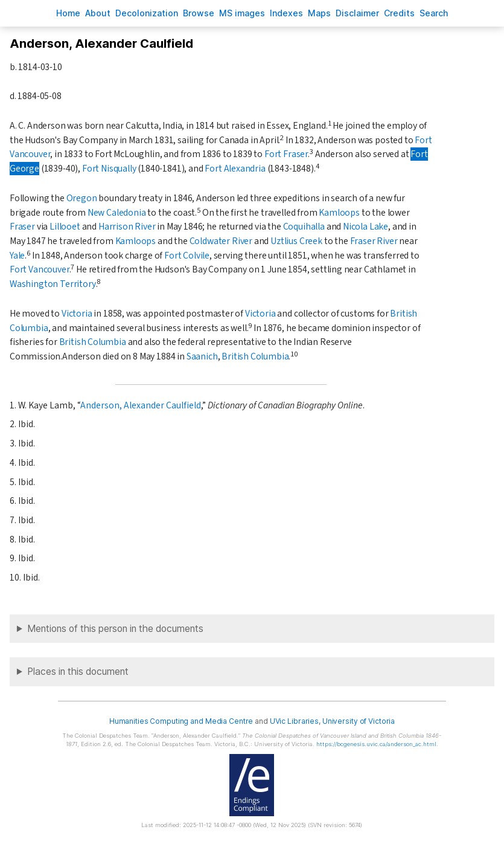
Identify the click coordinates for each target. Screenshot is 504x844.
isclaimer (357, 13)
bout (98, 13)
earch (434, 13)
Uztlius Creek (296, 241)
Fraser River (374, 241)
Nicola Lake (365, 227)
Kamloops (339, 213)
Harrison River (127, 227)
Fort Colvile (187, 256)
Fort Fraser (286, 154)
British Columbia (93, 342)
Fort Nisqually (109, 169)
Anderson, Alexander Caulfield (141, 405)
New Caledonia (117, 213)
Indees (286, 13)
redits (399, 13)
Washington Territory (53, 284)
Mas (319, 13)
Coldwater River (221, 241)
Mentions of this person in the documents (115, 629)
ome (68, 13)
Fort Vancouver (40, 269)
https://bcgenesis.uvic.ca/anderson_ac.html (376, 744)
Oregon (82, 198)
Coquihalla (304, 227)
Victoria (77, 314)
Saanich (202, 356)
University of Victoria (359, 721)
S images (242, 13)
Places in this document (78, 672)
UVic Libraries (294, 721)
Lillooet (65, 227)
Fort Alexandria (235, 169)
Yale (17, 256)
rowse (199, 13)
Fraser (22, 227)
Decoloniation (147, 13)
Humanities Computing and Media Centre (181, 721)
